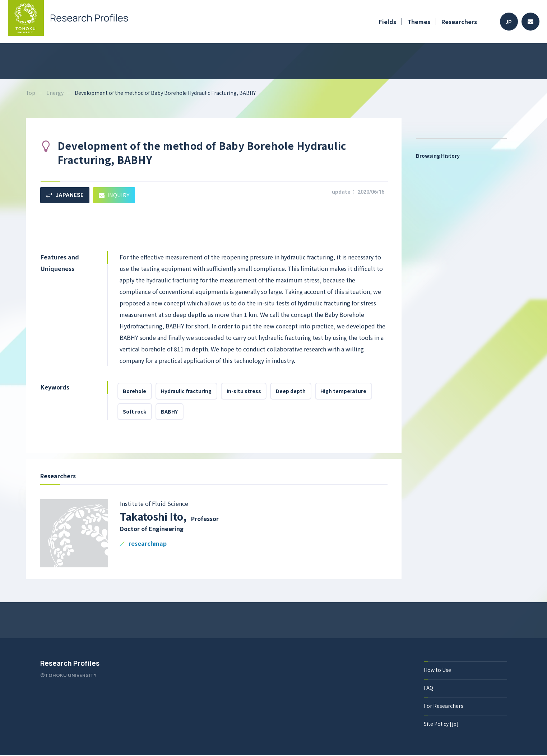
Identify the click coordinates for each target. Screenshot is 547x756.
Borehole (135, 391)
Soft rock (135, 412)
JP (509, 22)
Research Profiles (70, 664)
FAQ (429, 688)
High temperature (345, 391)
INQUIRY (115, 195)
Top (31, 93)
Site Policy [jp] (442, 724)
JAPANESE (65, 195)
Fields (388, 22)
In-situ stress (245, 391)
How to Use (438, 670)
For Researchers (444, 706)
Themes (419, 22)
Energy (55, 93)
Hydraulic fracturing (187, 391)
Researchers (459, 22)
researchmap (148, 545)
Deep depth (292, 391)
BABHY (170, 412)
